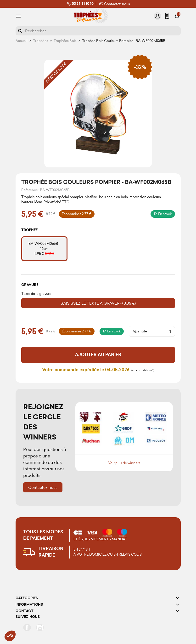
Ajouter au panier (98, 355)
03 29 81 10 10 (80, 4)
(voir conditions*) (143, 370)
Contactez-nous (114, 4)
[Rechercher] (98, 31)
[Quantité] (161, 331)
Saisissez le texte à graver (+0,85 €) (98, 303)
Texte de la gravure (36, 294)
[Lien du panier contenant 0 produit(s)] (177, 16)
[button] (10, 636)
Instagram (40, 627)
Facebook (27, 627)
